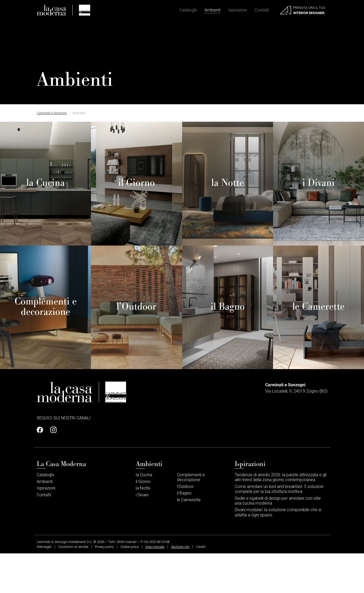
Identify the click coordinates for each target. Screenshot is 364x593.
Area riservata (155, 586)
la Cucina (144, 514)
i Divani (142, 534)
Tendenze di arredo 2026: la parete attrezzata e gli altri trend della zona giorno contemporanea (281, 517)
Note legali (44, 586)
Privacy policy (104, 586)
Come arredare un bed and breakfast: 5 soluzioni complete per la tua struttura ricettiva (279, 528)
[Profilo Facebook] (41, 469)
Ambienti (212, 11)
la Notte (143, 528)
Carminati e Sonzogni (52, 113)
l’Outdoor (185, 526)
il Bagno (184, 533)
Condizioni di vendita (73, 586)
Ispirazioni (237, 11)
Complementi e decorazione (191, 517)
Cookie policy (130, 586)
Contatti (262, 11)
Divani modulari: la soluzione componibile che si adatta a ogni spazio (278, 552)
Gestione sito (180, 586)
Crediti (201, 586)
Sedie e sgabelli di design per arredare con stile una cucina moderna (278, 540)
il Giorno (143, 521)
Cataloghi (188, 11)
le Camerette (189, 539)
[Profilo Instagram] (52, 469)
